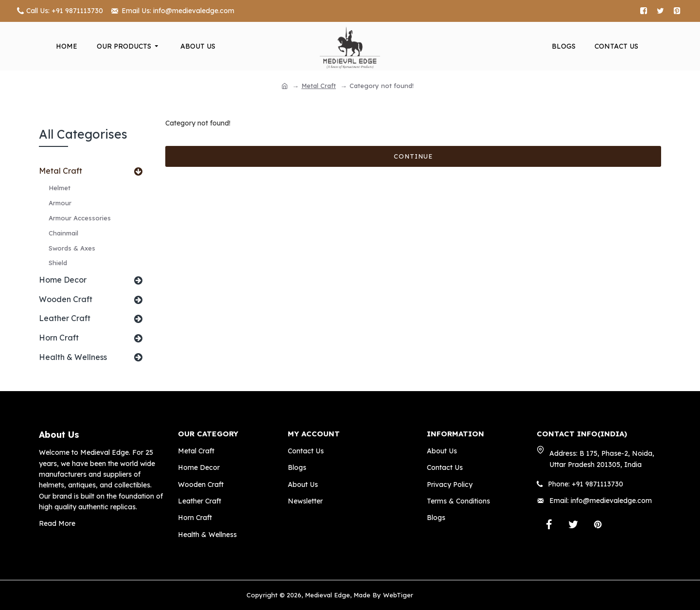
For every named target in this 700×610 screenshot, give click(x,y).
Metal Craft (319, 86)
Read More (57, 523)
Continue (413, 156)
